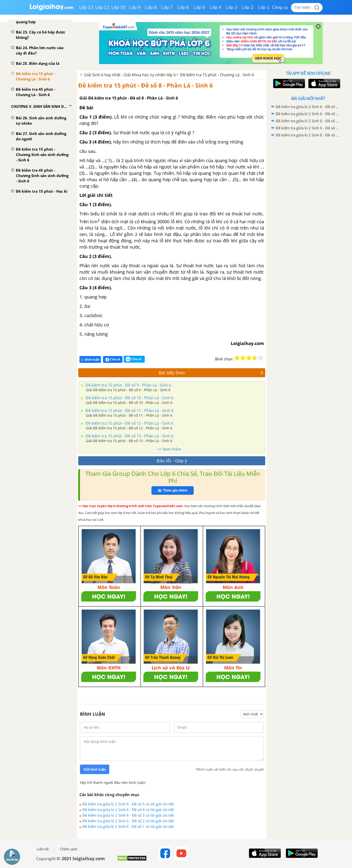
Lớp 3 (232, 7)
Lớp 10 (119, 7)
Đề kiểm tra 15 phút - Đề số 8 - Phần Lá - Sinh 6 (146, 85)
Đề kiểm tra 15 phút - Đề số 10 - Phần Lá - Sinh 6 (129, 398)
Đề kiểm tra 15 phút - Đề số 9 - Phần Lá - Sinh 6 (128, 385)
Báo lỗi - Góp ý (172, 461)
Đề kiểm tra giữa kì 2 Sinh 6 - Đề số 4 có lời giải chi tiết (128, 810)
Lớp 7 (167, 7)
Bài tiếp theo (211, 373)
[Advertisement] (308, 216)
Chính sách (69, 849)
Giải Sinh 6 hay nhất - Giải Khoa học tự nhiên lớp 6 (130, 75)
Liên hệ (43, 849)
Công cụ (280, 7)
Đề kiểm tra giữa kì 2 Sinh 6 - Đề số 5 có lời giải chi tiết (128, 804)
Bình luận (90, 360)
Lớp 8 (151, 7)
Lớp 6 (183, 7)
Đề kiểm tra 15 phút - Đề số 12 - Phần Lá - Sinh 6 (129, 423)
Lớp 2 (248, 7)
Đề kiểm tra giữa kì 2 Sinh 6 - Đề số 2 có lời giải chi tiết (128, 821)
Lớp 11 (102, 7)
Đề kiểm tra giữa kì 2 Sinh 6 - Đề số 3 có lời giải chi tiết (128, 815)
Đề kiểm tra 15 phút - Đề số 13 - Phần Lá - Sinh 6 (129, 436)
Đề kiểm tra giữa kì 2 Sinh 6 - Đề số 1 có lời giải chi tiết (128, 826)
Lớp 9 (135, 7)
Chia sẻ (113, 359)
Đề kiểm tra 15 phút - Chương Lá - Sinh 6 (217, 75)
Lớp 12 (86, 7)
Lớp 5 (199, 7)
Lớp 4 (215, 7)
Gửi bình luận (95, 769)
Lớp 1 (264, 7)
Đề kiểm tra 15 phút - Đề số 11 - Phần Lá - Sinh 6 (129, 411)
